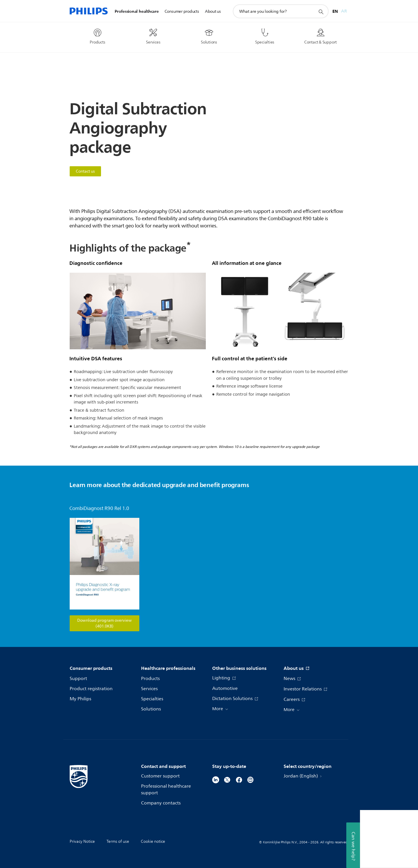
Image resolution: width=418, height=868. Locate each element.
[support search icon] (321, 12)
